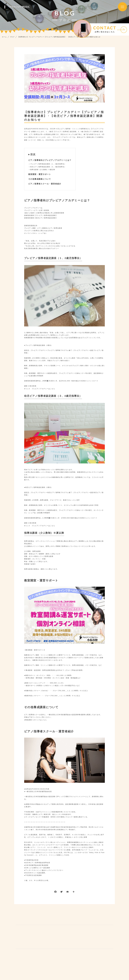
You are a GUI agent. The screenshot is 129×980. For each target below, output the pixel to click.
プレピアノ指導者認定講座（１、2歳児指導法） (48, 164)
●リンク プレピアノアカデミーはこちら (40, 389)
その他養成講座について (40, 179)
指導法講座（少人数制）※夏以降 (43, 170)
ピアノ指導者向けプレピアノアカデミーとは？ (50, 160)
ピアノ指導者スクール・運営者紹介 (45, 184)
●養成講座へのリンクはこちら (35, 720)
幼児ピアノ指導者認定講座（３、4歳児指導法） (48, 167)
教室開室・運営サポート (40, 174)
